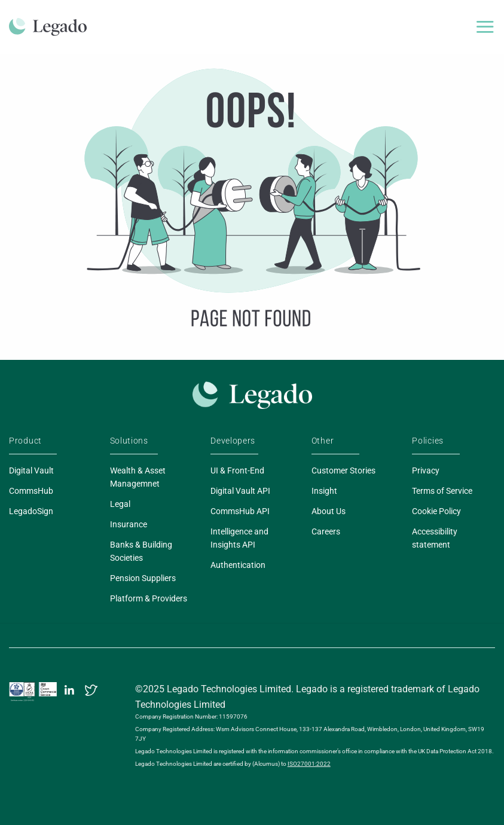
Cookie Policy (436, 511)
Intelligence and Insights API (239, 538)
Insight (324, 491)
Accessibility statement (435, 538)
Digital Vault (31, 470)
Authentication (238, 565)
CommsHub (31, 491)
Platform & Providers (149, 598)
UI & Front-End (237, 470)
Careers (326, 531)
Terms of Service (442, 491)
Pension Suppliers (143, 578)
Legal (120, 504)
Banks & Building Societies (141, 551)
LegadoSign (31, 511)
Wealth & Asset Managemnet (138, 477)
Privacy (426, 470)
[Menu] (485, 27)
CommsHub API (240, 511)
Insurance (129, 524)
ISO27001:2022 (309, 764)
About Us (329, 511)
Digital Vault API (240, 491)
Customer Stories (343, 470)
